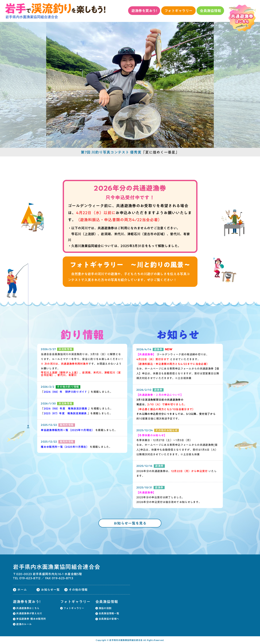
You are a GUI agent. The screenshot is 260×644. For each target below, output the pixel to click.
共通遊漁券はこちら (28, 608)
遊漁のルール (24, 624)
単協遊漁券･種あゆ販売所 (31, 619)
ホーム (22, 590)
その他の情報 (78, 590)
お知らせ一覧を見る (130, 523)
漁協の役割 (105, 608)
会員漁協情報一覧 (109, 613)
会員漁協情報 (210, 11)
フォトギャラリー (178, 11)
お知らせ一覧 (50, 590)
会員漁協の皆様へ (109, 619)
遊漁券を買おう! (144, 11)
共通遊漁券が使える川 (29, 613)
